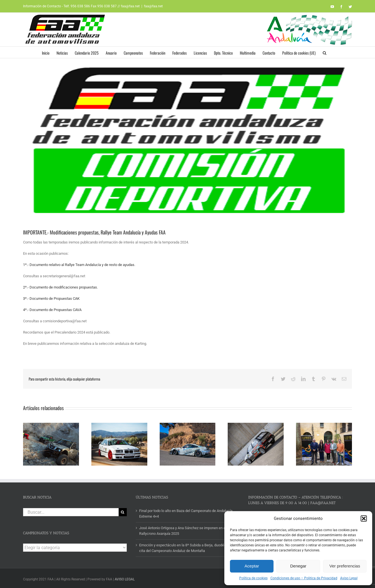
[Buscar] (123, 510)
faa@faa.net (153, 6)
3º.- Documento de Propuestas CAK (51, 299)
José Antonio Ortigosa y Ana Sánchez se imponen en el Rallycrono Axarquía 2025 (183, 529)
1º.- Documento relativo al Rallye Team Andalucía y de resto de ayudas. (79, 265)
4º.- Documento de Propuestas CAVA (52, 310)
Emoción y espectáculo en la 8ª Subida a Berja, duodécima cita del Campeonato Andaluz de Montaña (186, 546)
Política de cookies (253, 578)
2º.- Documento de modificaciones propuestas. (60, 287)
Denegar (298, 566)
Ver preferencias (345, 566)
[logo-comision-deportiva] (187, 141)
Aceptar (252, 566)
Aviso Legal (349, 578)
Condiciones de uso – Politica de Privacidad (304, 578)
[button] (364, 518)
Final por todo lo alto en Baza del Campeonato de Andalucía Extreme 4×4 (186, 512)
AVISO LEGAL (125, 578)
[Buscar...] (71, 510)
